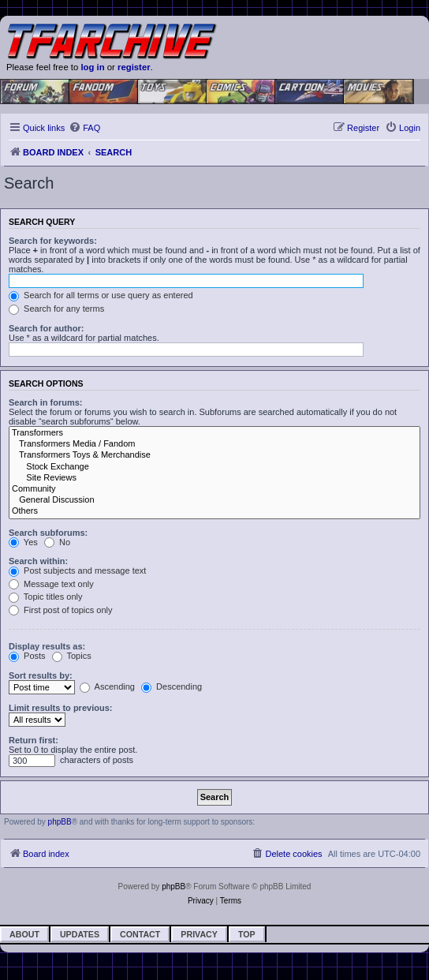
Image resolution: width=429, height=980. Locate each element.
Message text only (51, 584)
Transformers (214, 433)
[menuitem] (84, 128)
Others (214, 511)
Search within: (38, 561)
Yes (23, 542)
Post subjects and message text (77, 570)
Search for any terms (56, 309)
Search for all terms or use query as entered (101, 295)
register (134, 67)
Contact (140, 934)
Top (247, 934)
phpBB (60, 822)
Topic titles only (45, 597)
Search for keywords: (53, 241)
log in (92, 67)
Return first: (34, 740)
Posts (27, 656)
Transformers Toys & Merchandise (214, 455)
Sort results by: (41, 675)
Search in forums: (46, 402)
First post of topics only (61, 610)
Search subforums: (48, 533)
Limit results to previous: (60, 708)
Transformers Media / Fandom (214, 444)
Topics (72, 656)
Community (214, 489)
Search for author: (46, 328)
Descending (172, 686)
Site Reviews (214, 478)
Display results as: (47, 646)
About (24, 934)
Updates (80, 934)
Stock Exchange (214, 467)
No (57, 542)
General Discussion (214, 500)
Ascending (107, 686)
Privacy (199, 934)
